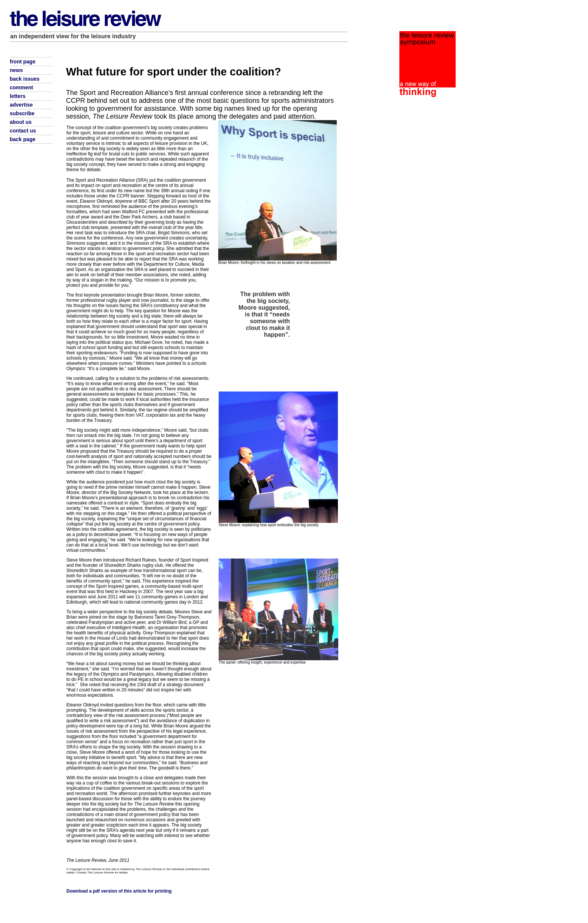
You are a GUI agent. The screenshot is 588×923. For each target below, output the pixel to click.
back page (22, 139)
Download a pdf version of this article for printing (119, 891)
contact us (23, 131)
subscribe (22, 113)
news (16, 70)
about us (21, 122)
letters (18, 96)
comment (21, 87)
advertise (21, 105)
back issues (25, 79)
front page (22, 62)
